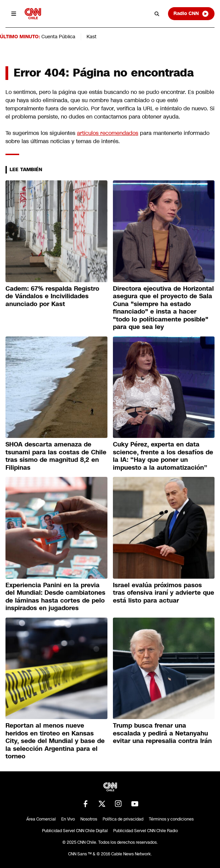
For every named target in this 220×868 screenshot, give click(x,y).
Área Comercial (41, 819)
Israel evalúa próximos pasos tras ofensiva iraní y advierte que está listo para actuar (164, 593)
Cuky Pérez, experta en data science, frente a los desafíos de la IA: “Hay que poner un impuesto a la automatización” (163, 456)
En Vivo (68, 819)
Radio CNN (191, 14)
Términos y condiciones (171, 819)
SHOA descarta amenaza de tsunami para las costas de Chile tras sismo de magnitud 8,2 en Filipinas (56, 456)
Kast (92, 37)
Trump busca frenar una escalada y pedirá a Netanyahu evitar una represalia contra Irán (162, 733)
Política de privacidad (123, 819)
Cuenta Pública (58, 37)
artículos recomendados (108, 133)
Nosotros (89, 819)
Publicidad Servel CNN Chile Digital (75, 831)
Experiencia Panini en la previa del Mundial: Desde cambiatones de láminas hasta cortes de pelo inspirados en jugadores (55, 597)
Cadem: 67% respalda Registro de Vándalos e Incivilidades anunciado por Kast (52, 296)
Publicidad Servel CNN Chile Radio (146, 831)
